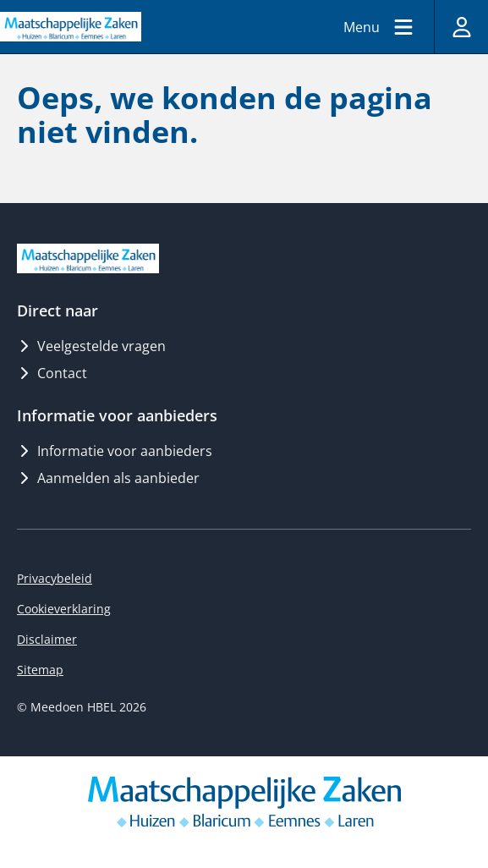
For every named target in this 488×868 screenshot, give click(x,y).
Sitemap (40, 670)
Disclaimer (47, 639)
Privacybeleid (55, 578)
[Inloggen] (461, 27)
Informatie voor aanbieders (115, 451)
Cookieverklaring (64, 609)
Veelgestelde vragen (91, 346)
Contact (52, 373)
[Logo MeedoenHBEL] (71, 26)
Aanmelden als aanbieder (108, 478)
